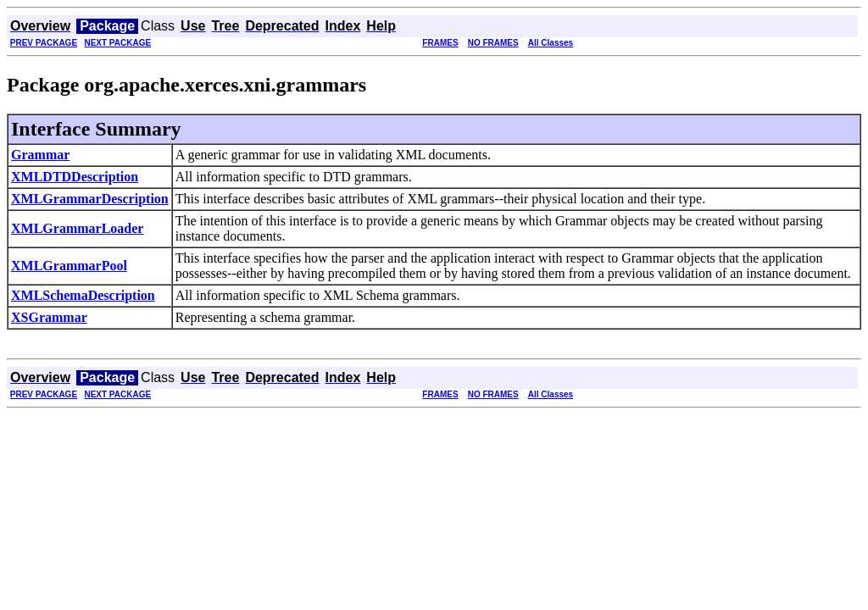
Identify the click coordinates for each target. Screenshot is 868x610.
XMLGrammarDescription (90, 199)
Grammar (40, 155)
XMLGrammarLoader (77, 228)
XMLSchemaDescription (83, 295)
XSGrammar (49, 317)
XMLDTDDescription (75, 177)
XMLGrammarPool (69, 266)
